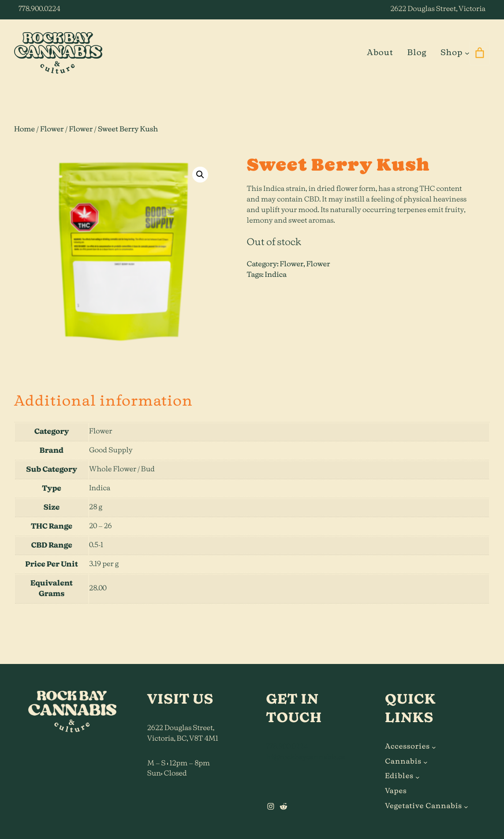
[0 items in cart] (480, 53)
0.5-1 (96, 545)
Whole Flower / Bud (122, 470)
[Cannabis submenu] (426, 762)
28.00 (98, 589)
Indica (276, 275)
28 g (96, 507)
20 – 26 (101, 526)
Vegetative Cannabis (424, 806)
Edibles (399, 776)
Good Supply (111, 451)
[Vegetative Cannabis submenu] (466, 807)
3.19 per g (104, 564)
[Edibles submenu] (418, 777)
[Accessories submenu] (434, 747)
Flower (52, 130)
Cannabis (403, 762)
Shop (452, 53)
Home (24, 130)
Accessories (407, 747)
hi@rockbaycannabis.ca (306, 757)
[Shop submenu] (467, 53)
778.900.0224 (39, 9)
